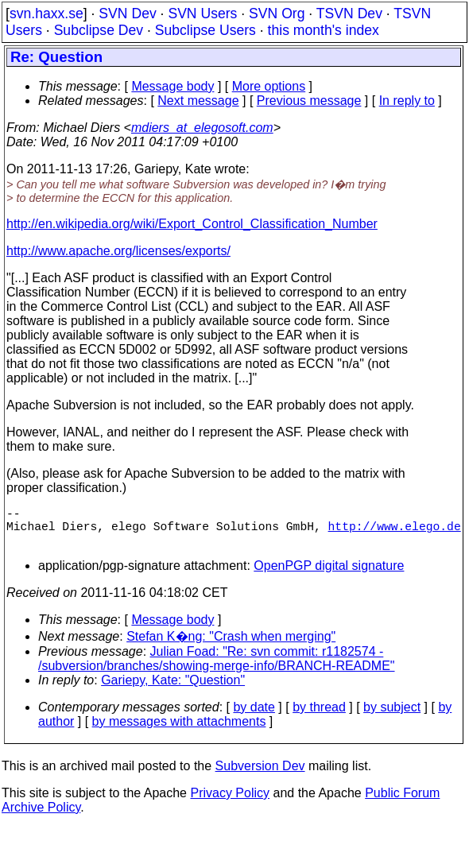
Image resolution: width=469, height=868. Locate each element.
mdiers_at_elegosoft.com (202, 128)
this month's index (324, 30)
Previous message (309, 101)
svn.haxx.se (47, 14)
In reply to (407, 101)
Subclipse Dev (99, 30)
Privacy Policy (230, 802)
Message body (172, 86)
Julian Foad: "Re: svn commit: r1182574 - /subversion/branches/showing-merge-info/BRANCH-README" (217, 668)
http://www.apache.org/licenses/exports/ (118, 251)
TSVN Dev (349, 14)
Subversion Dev (260, 775)
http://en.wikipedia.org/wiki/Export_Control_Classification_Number (192, 224)
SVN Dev (127, 14)
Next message (198, 101)
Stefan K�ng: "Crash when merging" (231, 646)
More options (269, 86)
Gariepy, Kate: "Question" (173, 690)
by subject (392, 717)
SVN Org (277, 14)
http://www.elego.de (395, 532)
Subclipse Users (205, 30)
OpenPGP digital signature (329, 575)
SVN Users (202, 14)
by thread (319, 717)
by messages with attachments (179, 731)
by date (254, 717)
